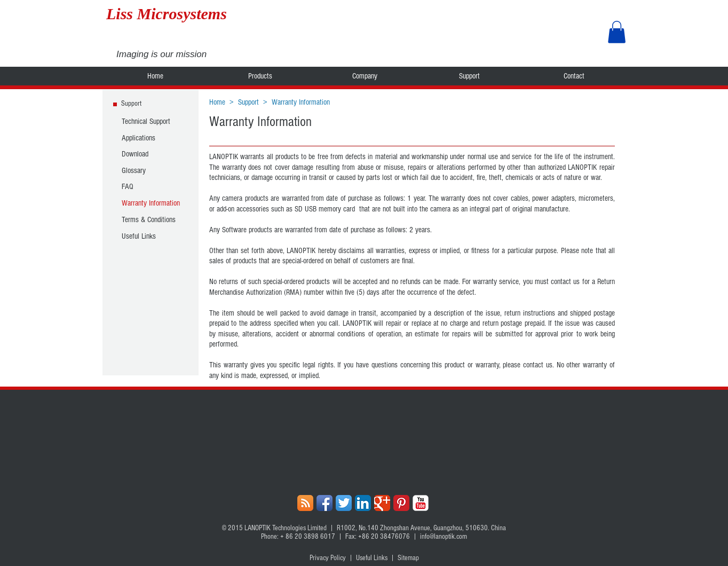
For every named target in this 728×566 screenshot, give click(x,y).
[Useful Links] (151, 236)
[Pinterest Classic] (401, 503)
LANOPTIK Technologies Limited (286, 528)
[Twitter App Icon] (344, 503)
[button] (617, 32)
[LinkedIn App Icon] (363, 503)
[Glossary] (151, 170)
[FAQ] (151, 186)
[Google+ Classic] (382, 503)
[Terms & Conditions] (151, 219)
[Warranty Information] (151, 203)
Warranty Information (301, 102)
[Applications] (151, 138)
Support (248, 102)
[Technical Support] (151, 121)
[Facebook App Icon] (325, 503)
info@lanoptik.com (444, 537)
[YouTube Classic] (421, 503)
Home (217, 102)
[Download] (151, 154)
